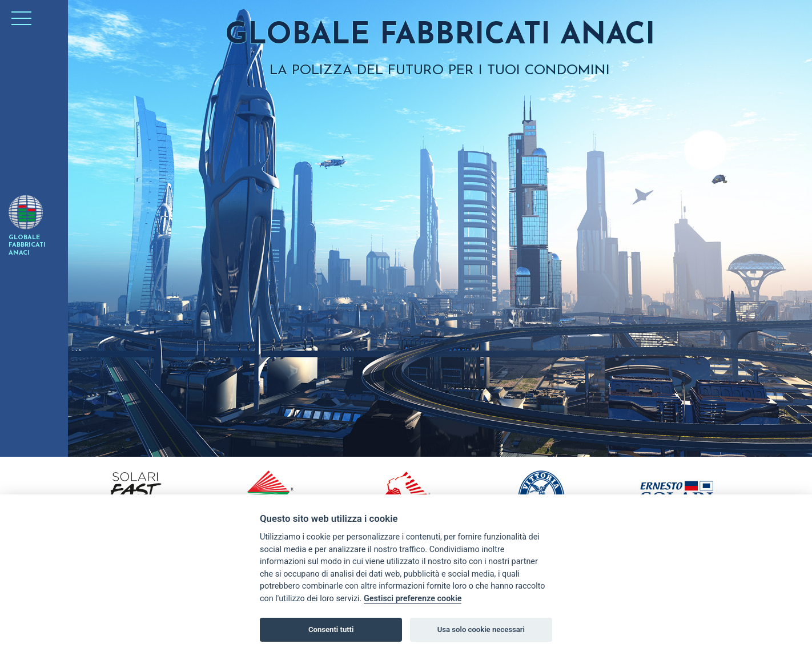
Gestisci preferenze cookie (413, 599)
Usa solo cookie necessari (481, 629)
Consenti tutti (331, 629)
